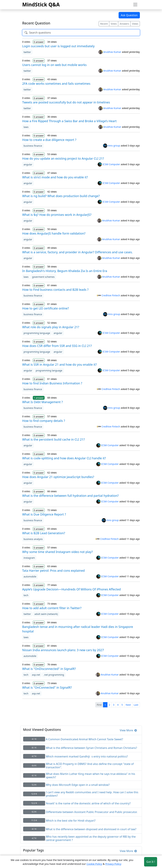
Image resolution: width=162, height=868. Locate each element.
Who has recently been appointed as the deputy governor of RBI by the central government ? (91, 838)
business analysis (33, 539)
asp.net (36, 675)
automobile (30, 577)
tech (26, 595)
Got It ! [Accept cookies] (151, 862)
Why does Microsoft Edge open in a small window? (78, 785)
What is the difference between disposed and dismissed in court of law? (91, 829)
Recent (104, 24)
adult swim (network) (46, 614)
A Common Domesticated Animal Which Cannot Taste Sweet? (84, 739)
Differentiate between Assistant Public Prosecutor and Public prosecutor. (92, 812)
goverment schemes (43, 277)
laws (26, 127)
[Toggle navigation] (135, 5)
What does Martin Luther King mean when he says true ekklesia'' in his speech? (90, 776)
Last (136, 705)
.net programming (54, 675)
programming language (37, 333)
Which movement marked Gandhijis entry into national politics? (87, 756)
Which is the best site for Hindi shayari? (71, 821)
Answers (124, 24)
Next (128, 705)
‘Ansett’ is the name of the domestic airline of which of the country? (88, 803)
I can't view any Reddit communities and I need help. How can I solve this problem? (92, 794)
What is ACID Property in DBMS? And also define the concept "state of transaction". (90, 766)
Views (135, 24)
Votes (114, 24)
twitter (27, 52)
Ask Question (129, 15)
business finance (33, 146)
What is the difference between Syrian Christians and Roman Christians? (91, 748)
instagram (29, 558)
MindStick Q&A (41, 4)
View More (128, 730)
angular (28, 164)
